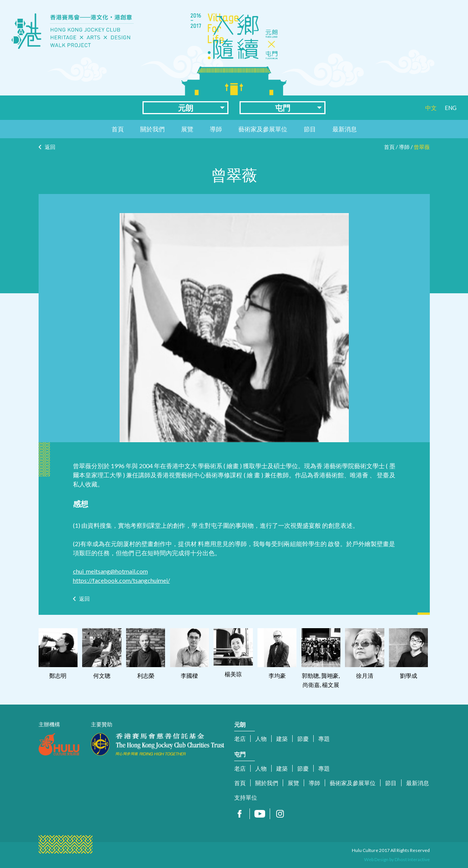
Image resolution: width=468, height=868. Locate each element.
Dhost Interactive (412, 859)
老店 (240, 739)
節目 (310, 129)
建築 (282, 739)
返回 (50, 147)
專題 (324, 739)
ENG (451, 108)
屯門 (283, 108)
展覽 (187, 129)
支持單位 (246, 797)
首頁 (118, 129)
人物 (261, 739)
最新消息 (345, 129)
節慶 (303, 739)
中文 (431, 108)
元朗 (186, 108)
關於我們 (152, 129)
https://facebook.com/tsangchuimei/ (121, 580)
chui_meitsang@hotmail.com (110, 571)
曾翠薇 (422, 147)
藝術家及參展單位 (263, 129)
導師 (216, 129)
